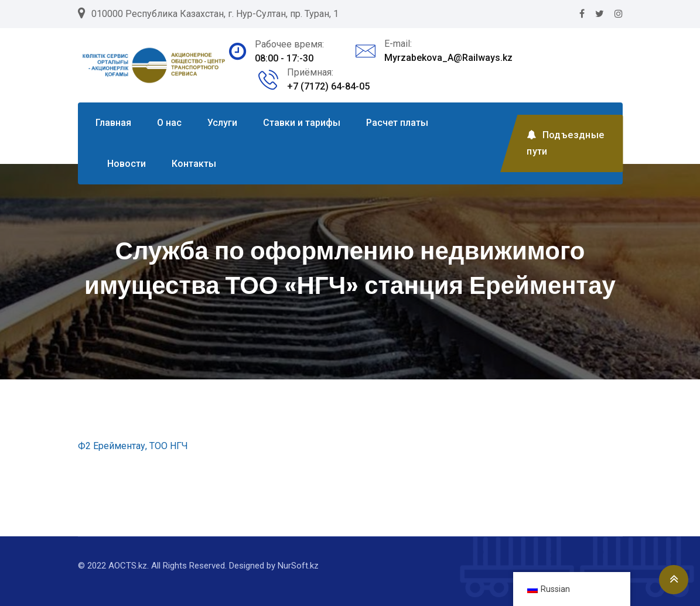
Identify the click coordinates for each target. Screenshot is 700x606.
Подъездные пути (565, 143)
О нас (169, 123)
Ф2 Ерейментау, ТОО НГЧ (133, 446)
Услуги (222, 123)
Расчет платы (397, 123)
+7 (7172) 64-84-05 (328, 86)
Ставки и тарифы (302, 123)
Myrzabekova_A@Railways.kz (448, 58)
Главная (113, 123)
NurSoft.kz (298, 566)
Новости (127, 164)
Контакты (194, 164)
